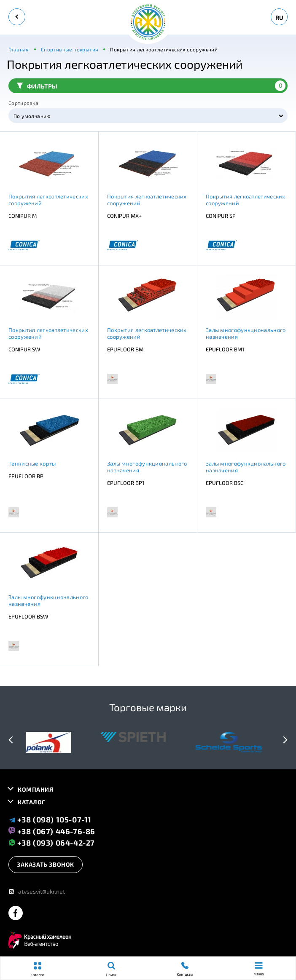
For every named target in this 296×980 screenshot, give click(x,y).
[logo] (148, 23)
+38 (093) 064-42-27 (52, 842)
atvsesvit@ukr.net (37, 891)
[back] (17, 17)
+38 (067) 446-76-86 (52, 831)
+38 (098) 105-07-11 (50, 819)
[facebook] (16, 914)
